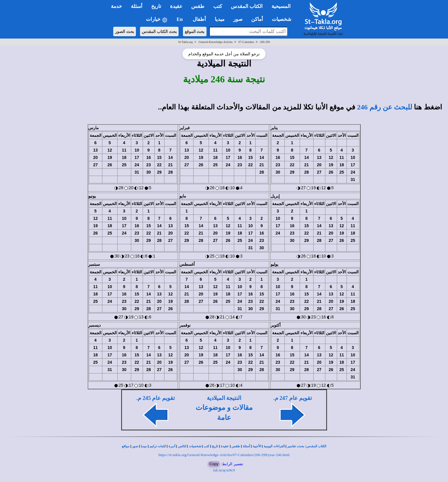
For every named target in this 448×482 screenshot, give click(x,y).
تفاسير (292, 446)
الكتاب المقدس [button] (247, 6)
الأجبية (257, 446)
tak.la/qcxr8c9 (224, 470)
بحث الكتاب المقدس (159, 31)
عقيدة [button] (176, 6)
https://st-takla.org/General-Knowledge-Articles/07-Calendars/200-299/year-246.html (224, 455)
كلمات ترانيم (158, 446)
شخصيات (195, 446)
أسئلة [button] (137, 6)
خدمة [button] (116, 6)
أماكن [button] (257, 19)
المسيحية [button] (281, 6)
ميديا (144, 446)
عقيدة (225, 446)
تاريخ (215, 446)
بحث (301, 446)
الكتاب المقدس (316, 446)
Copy (214, 464)
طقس (236, 446)
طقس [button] (198, 6)
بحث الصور (125, 31)
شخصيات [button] (283, 19)
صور (135, 446)
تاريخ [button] (156, 6)
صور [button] (238, 19)
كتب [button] (218, 6)
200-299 (265, 42)
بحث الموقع (195, 31)
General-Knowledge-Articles (216, 42)
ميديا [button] (220, 19)
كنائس (182, 446)
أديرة (172, 446)
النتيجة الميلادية (224, 398)
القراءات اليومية (274, 446)
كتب (206, 446)
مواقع (126, 446)
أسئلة (246, 446)
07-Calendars (246, 42)
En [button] (180, 19)
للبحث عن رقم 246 (385, 107)
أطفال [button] (199, 19)
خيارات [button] (157, 20)
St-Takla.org (185, 42)
